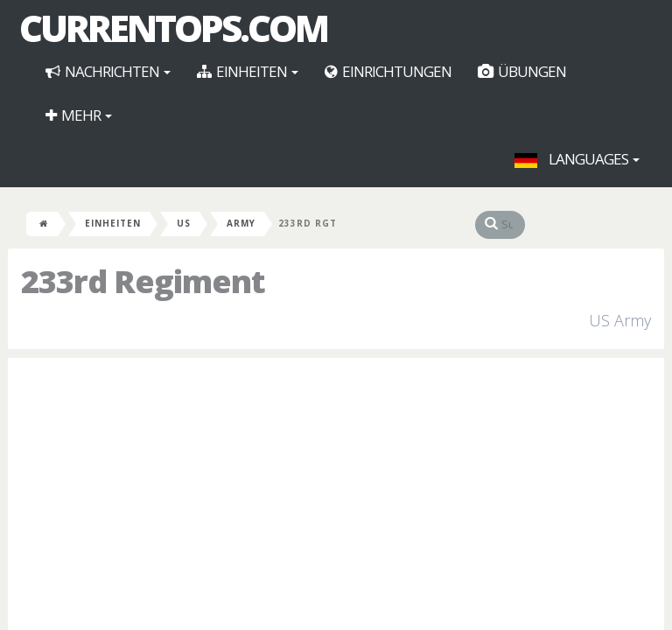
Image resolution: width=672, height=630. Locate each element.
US (184, 223)
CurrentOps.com (173, 28)
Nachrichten (108, 71)
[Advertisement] (336, 498)
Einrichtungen (388, 71)
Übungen (522, 71)
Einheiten (248, 71)
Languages (577, 159)
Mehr (79, 115)
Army (241, 223)
